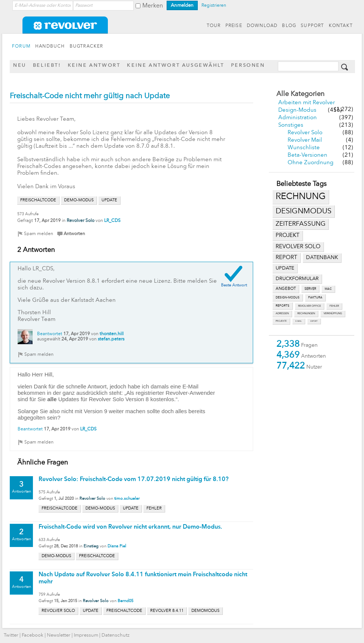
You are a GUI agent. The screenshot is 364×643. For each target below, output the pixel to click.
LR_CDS (112, 221)
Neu (20, 65)
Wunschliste (304, 148)
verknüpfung (333, 314)
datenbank (322, 258)
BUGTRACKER (87, 46)
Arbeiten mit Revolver (307, 103)
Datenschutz (116, 635)
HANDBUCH (50, 46)
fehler (334, 306)
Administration (298, 118)
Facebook (33, 635)
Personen (248, 65)
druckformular (297, 279)
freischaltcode (38, 200)
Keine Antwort (94, 65)
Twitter (11, 635)
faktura (315, 298)
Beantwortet (50, 334)
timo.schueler (127, 499)
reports (283, 306)
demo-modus (79, 200)
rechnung (301, 197)
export (314, 321)
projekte (281, 321)
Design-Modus (297, 110)
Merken (153, 6)
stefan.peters (111, 339)
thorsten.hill (112, 334)
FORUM (21, 46)
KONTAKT (341, 26)
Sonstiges (291, 125)
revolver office (310, 306)
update (285, 268)
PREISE (234, 26)
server (310, 289)
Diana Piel (117, 546)
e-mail (299, 321)
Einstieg (91, 546)
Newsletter (59, 635)
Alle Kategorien (300, 94)
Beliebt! (47, 65)
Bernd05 (125, 601)
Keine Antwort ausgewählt (175, 65)
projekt (288, 236)
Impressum (86, 635)
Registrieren (214, 6)
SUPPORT (312, 26)
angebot (286, 289)
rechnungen (306, 314)
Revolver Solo (305, 133)
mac (328, 289)
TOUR (214, 26)
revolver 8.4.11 (167, 611)
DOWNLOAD (262, 26)
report (286, 258)
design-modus (288, 298)
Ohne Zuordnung (310, 163)
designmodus (304, 211)
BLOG (289, 26)
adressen (282, 314)
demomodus (205, 611)
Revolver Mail (305, 140)
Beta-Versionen (307, 155)
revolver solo (298, 247)
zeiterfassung (301, 224)
